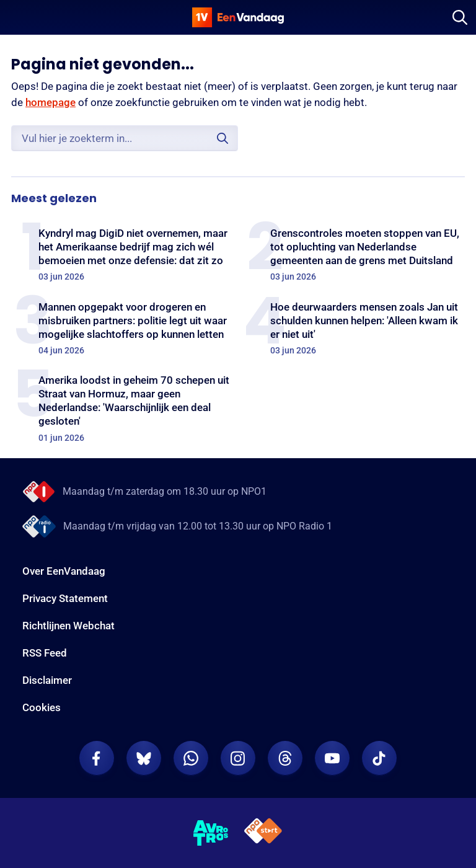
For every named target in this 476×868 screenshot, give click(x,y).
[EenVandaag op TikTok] (379, 758)
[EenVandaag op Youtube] (332, 758)
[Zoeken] (460, 17)
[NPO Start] (263, 833)
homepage (51, 102)
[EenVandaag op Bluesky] (144, 758)
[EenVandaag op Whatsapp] (191, 758)
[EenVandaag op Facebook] (97, 758)
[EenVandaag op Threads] (285, 758)
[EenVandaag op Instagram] (238, 758)
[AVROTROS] (211, 833)
